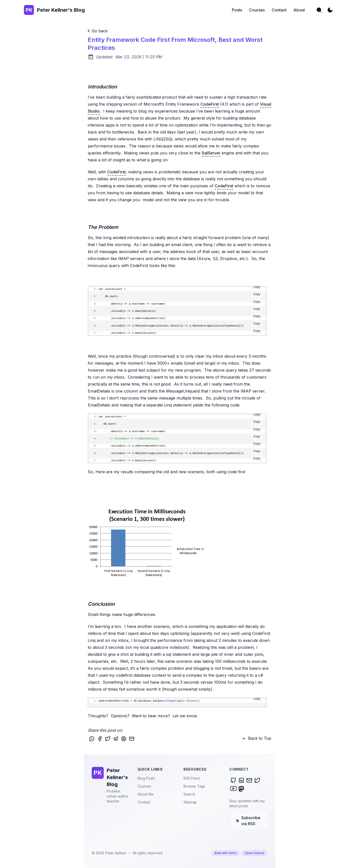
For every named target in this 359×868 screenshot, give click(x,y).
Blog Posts (146, 778)
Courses (144, 786)
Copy (257, 287)
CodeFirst (210, 104)
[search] (319, 10)
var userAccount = (176, 289)
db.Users (176, 296)
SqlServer (211, 153)
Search (189, 794)
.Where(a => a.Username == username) (176, 304)
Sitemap (190, 802)
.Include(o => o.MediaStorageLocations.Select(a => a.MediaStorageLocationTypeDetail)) (176, 326)
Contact (144, 802)
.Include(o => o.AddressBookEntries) (176, 318)
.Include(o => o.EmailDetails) (176, 311)
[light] (330, 10)
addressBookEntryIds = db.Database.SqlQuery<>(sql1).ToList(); (176, 701)
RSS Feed (192, 778)
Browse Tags (194, 786)
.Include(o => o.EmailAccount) (176, 333)
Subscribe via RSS (248, 821)
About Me (146, 794)
